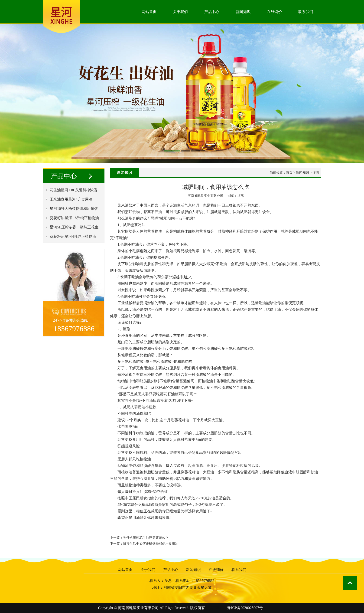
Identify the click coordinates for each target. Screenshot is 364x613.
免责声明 (213, 608)
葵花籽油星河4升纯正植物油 (73, 236)
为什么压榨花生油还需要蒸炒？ (146, 538)
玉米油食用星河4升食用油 (71, 199)
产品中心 (212, 12)
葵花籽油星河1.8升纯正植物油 (74, 218)
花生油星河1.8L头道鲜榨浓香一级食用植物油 (72, 191)
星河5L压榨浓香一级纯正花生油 (73, 229)
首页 (289, 173)
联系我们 (306, 12)
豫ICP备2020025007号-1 (247, 608)
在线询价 (274, 12)
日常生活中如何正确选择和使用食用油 (151, 544)
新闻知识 (243, 12)
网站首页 (149, 12)
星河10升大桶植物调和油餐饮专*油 (73, 210)
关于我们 (180, 12)
